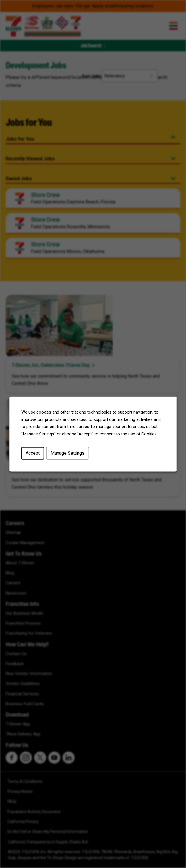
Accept (33, 453)
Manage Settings (68, 453)
